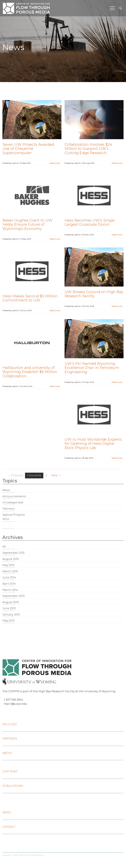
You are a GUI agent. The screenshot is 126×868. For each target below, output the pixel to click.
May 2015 (8, 565)
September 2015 (14, 553)
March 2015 (10, 571)
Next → (56, 475)
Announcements (14, 496)
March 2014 (10, 590)
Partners (8, 509)
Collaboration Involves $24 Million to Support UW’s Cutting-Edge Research (88, 149)
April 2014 (9, 584)
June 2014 (9, 577)
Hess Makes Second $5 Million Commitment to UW (30, 298)
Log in (50, 855)
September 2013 (14, 596)
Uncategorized (13, 502)
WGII (6, 519)
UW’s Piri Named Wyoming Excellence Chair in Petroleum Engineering (92, 368)
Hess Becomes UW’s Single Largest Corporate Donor (90, 222)
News (6, 490)
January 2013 (11, 615)
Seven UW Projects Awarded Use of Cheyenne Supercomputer (28, 149)
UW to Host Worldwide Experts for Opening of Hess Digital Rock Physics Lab (93, 444)
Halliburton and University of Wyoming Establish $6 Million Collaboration (30, 372)
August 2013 (11, 602)
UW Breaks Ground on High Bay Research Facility (94, 294)
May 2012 (8, 621)
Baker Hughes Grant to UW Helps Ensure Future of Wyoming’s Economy (27, 224)
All (4, 547)
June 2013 (9, 608)
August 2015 (11, 559)
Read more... (56, 163)
